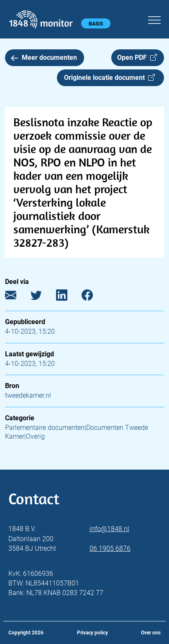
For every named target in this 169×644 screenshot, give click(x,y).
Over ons (151, 633)
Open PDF (137, 57)
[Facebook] (93, 297)
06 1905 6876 (110, 548)
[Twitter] (42, 297)
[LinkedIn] (68, 297)
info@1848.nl (109, 529)
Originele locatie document (109, 78)
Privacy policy (92, 633)
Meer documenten (44, 57)
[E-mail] (17, 297)
